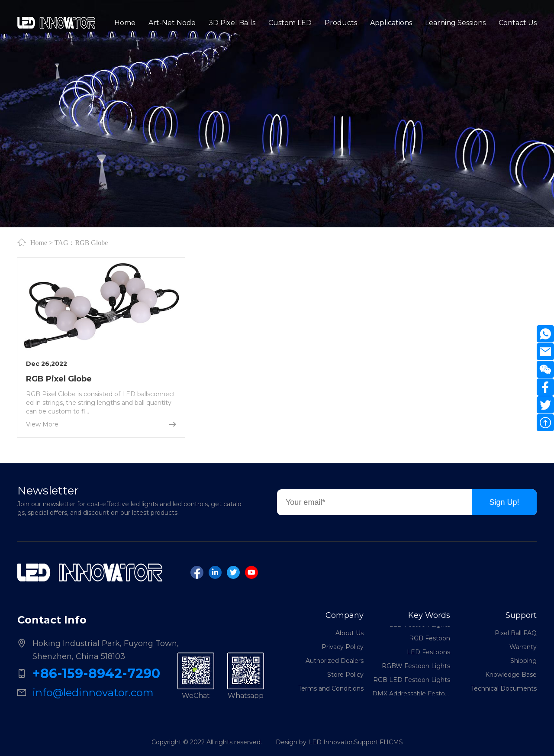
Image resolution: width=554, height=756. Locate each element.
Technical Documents (504, 688)
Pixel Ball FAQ (516, 633)
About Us (349, 633)
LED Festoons (428, 653)
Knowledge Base (511, 675)
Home (39, 242)
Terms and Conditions (331, 688)
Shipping (523, 661)
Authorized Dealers (335, 661)
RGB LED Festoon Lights (412, 681)
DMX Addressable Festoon (411, 695)
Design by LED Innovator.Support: (328, 742)
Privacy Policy (343, 647)
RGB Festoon (430, 639)
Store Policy (345, 675)
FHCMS (391, 742)
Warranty (523, 647)
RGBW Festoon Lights (416, 667)
